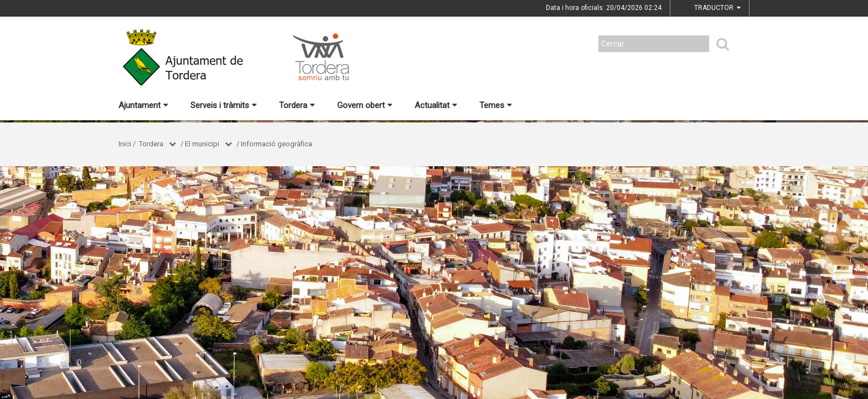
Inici (125, 144)
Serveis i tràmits (224, 105)
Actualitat (436, 105)
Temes (496, 105)
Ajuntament (143, 105)
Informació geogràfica (277, 144)
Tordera (297, 105)
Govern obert (365, 105)
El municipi (202, 144)
